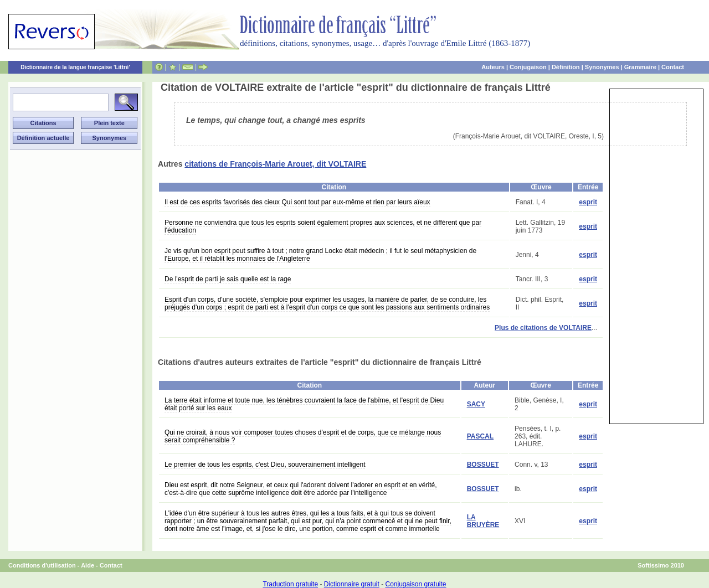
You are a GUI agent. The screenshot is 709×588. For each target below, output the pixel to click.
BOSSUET (483, 465)
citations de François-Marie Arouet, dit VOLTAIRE (275, 164)
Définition (566, 67)
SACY (476, 404)
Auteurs (493, 67)
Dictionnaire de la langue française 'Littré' (75, 67)
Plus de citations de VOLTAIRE (543, 328)
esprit (588, 202)
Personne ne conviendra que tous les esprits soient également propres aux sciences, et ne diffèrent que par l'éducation (323, 226)
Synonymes (602, 67)
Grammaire (640, 67)
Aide (88, 565)
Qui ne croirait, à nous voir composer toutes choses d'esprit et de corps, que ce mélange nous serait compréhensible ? (303, 436)
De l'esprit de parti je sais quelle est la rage (228, 279)
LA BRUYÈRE (483, 521)
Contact (673, 67)
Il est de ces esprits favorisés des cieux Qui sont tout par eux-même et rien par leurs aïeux (297, 202)
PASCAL (480, 436)
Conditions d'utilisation (42, 565)
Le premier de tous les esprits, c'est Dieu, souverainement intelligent (265, 465)
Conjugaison (528, 67)
